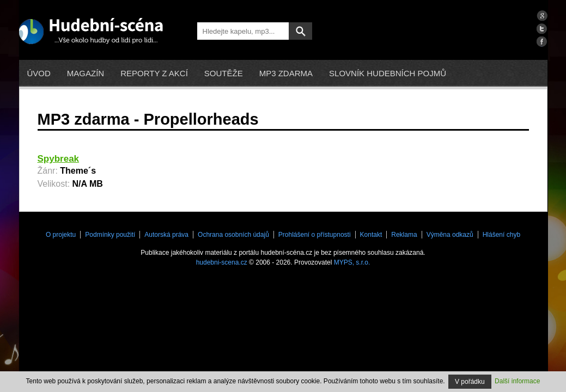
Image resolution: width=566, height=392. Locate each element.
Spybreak (59, 159)
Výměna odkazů (450, 235)
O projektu (61, 235)
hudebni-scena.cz (222, 262)
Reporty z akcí (154, 73)
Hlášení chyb (501, 235)
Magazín (86, 73)
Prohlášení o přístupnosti (315, 235)
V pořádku (470, 382)
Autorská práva (166, 235)
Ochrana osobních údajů (233, 235)
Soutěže (224, 73)
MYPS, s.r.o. (352, 262)
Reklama (404, 235)
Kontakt (371, 235)
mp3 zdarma (286, 73)
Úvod (39, 73)
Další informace (517, 381)
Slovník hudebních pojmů (388, 73)
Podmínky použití (110, 235)
